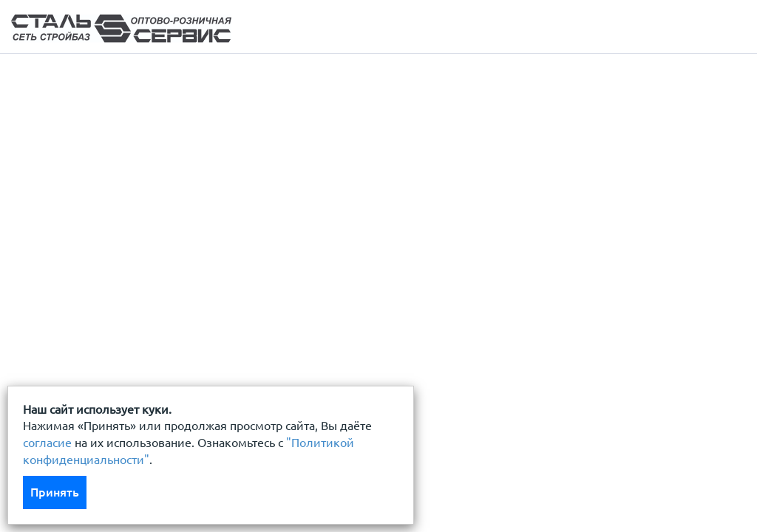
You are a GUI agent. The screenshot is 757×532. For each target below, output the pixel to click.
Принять (55, 492)
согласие (47, 443)
